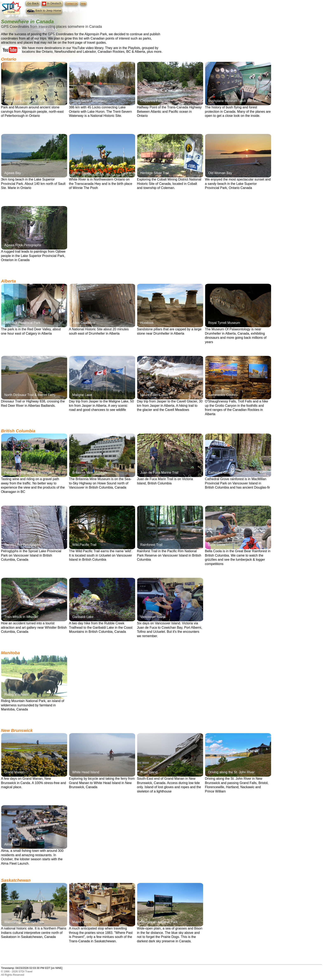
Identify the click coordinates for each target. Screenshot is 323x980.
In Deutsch (52, 4)
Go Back (32, 3)
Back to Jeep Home (44, 11)
